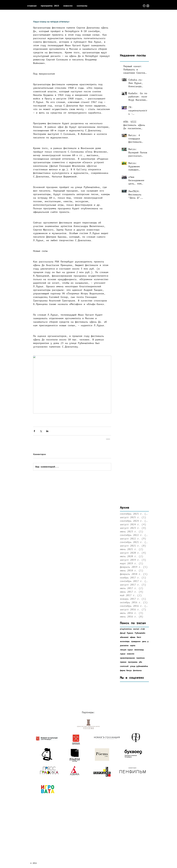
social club (139, 629)
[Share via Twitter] (41, 431)
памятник (140, 658)
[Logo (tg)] (144, 6)
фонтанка (137, 670)
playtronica (126, 629)
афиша (133, 637)
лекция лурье (126, 650)
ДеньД (123, 633)
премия (123, 662)
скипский (124, 666)
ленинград (139, 650)
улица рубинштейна (139, 666)
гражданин (136, 641)
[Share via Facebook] (34, 431)
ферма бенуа (126, 670)
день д (145, 641)
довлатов (124, 646)
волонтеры (125, 641)
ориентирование (127, 658)
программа (133, 662)
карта (133, 646)
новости (130, 654)
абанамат (124, 637)
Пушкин (130, 633)
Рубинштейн (140, 633)
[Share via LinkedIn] (47, 431)
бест (139, 637)
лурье (123, 654)
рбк (140, 662)
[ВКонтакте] (148, 6)
